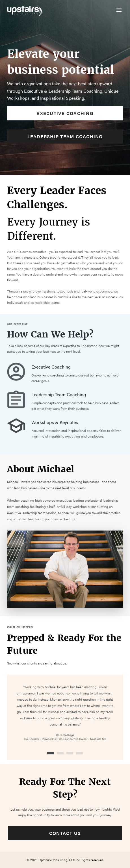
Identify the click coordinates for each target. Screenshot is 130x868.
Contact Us (65, 833)
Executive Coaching (65, 113)
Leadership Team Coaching (65, 136)
